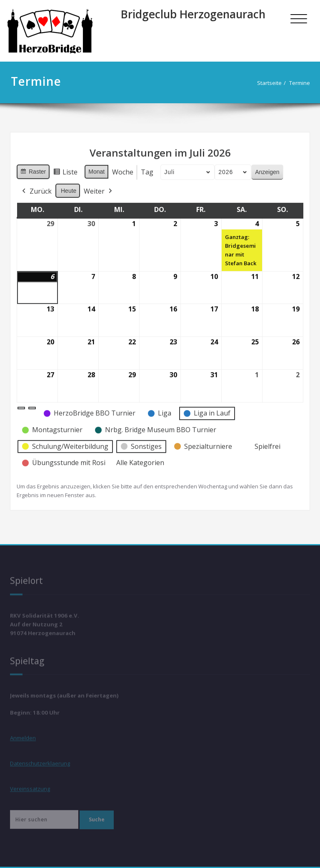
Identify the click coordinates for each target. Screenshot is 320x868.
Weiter (99, 188)
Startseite (271, 83)
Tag (147, 169)
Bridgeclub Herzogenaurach (193, 14)
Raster (33, 169)
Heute (69, 187)
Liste (65, 170)
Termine (302, 83)
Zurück (36, 188)
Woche (123, 169)
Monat (96, 168)
